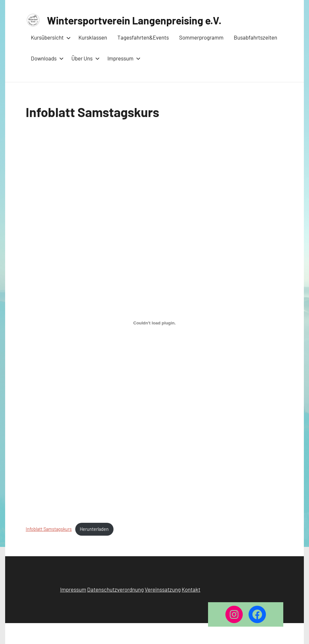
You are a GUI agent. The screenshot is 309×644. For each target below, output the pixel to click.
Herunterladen (94, 529)
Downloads (46, 58)
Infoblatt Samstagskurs (49, 529)
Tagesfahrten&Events (143, 37)
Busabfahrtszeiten (255, 37)
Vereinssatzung (163, 589)
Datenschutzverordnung (115, 589)
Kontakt (191, 589)
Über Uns (84, 58)
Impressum (123, 58)
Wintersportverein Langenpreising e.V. (134, 20)
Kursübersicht (50, 37)
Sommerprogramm (201, 37)
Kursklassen (93, 37)
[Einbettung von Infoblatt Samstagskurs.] (154, 323)
